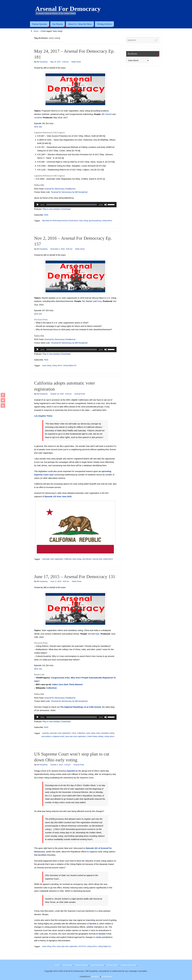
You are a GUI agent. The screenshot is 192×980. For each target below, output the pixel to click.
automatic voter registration (53, 559)
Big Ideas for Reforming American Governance (60, 221)
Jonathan (38, 118)
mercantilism (46, 736)
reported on (72, 771)
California (68, 559)
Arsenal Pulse (80, 394)
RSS (46, 215)
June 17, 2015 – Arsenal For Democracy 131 (75, 577)
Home (36, 31)
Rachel (109, 114)
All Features (67, 965)
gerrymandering (95, 221)
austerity (45, 733)
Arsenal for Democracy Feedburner (60, 189)
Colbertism (52, 688)
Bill (103, 114)
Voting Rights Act (70, 365)
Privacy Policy (112, 965)
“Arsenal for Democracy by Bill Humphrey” (69, 192)
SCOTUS (82, 946)
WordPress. (107, 977)
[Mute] (106, 205)
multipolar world (58, 736)
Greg (99, 301)
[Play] (38, 205)
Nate (97, 634)
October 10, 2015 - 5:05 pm (61, 394)
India (98, 733)
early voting (83, 221)
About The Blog (81, 965)
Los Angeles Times (43, 416)
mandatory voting (107, 733)
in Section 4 (102, 934)
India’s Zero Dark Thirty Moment (67, 684)
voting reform (107, 221)
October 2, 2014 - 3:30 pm (61, 765)
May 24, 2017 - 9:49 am (60, 62)
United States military (95, 736)
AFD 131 (38, 669)
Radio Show (76, 62)
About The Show (97, 965)
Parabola (95, 977)
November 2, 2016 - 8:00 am (61, 249)
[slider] (72, 205)
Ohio (54, 946)
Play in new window (51, 209)
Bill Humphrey (42, 62)
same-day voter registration (76, 736)
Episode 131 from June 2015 (58, 496)
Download (66, 209)
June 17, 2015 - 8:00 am (60, 581)
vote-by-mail (97, 559)
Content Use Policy (129, 965)
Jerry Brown (87, 559)
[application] (75, 205)
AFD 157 (38, 314)
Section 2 (94, 924)
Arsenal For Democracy (68, 9)
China (74, 733)
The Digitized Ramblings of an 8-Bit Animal (80, 707)
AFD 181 (38, 127)
